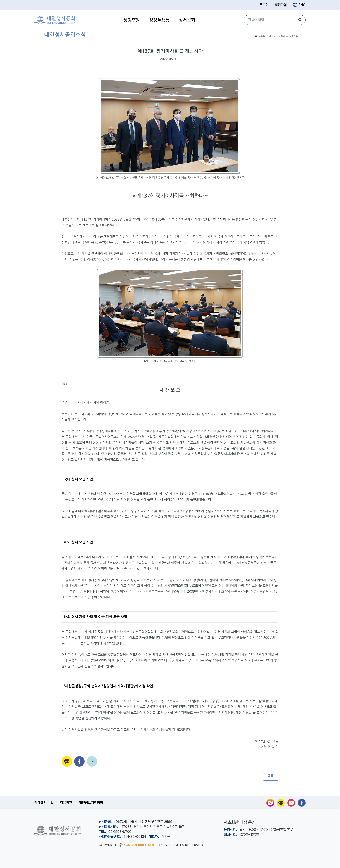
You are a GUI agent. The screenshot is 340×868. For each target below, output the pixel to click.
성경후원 (132, 20)
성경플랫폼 (159, 20)
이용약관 (66, 803)
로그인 (264, 5)
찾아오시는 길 (44, 803)
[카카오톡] (281, 803)
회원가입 (281, 5)
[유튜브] (291, 803)
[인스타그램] (270, 803)
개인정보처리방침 (91, 803)
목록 (271, 776)
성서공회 (187, 20)
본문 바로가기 (0, 0)
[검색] (300, 20)
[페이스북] (302, 803)
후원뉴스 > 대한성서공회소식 (284, 36)
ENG (299, 5)
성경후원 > (263, 36)
